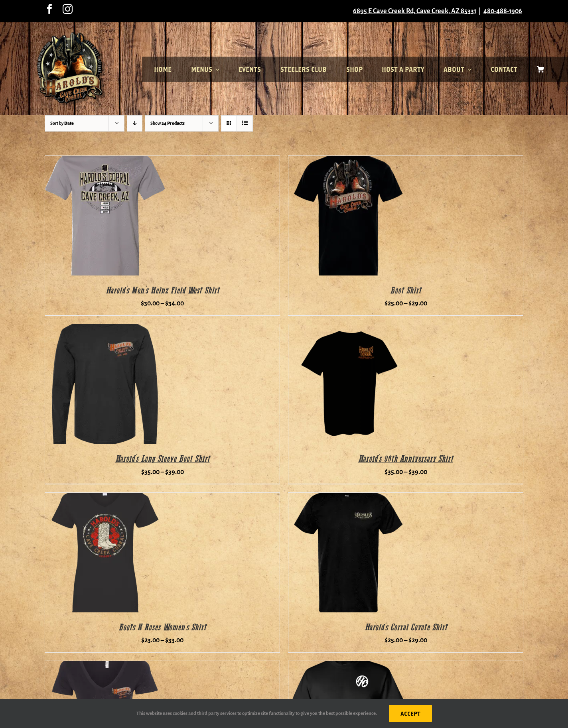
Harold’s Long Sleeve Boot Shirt (163, 459)
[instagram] (68, 9)
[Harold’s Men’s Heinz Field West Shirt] (105, 161)
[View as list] (245, 123)
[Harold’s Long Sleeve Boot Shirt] (105, 329)
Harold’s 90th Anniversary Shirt (406, 459)
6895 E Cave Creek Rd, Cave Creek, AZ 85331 (415, 11)
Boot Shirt (406, 291)
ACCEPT (410, 713)
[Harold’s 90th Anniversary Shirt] (348, 329)
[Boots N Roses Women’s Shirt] (105, 498)
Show (168, 123)
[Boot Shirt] (348, 161)
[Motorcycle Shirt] (348, 666)
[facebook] (50, 9)
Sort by (62, 123)
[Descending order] (135, 123)
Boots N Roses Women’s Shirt (162, 628)
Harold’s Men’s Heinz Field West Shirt (163, 291)
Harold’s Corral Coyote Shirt (406, 628)
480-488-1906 (503, 11)
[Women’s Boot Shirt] (105, 666)
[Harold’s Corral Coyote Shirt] (348, 498)
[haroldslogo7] (71, 35)
